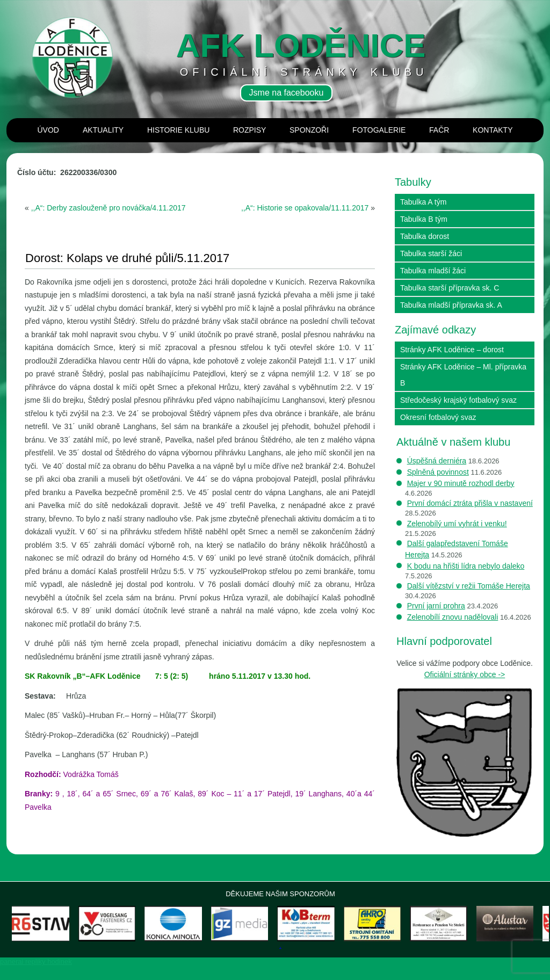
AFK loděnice (301, 45)
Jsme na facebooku (287, 93)
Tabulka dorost (425, 236)
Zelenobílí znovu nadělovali (453, 617)
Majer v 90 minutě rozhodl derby (461, 483)
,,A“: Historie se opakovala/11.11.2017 (305, 208)
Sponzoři (309, 130)
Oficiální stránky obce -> (465, 674)
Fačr (439, 130)
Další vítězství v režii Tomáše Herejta (469, 586)
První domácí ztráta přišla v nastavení (470, 503)
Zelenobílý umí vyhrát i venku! (457, 524)
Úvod (48, 130)
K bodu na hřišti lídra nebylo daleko (466, 566)
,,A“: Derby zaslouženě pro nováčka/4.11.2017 (108, 208)
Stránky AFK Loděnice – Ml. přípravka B (463, 375)
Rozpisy (249, 130)
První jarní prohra (436, 606)
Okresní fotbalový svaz (438, 417)
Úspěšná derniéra (437, 461)
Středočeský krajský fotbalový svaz (458, 400)
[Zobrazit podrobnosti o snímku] (52, 931)
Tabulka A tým (423, 202)
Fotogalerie (379, 130)
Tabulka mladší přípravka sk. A (451, 305)
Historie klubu (178, 130)
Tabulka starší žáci (431, 253)
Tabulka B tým (424, 219)
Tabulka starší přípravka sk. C (450, 288)
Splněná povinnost (438, 472)
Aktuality (103, 130)
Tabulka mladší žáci (433, 271)
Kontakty (493, 130)
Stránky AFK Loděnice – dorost (452, 350)
